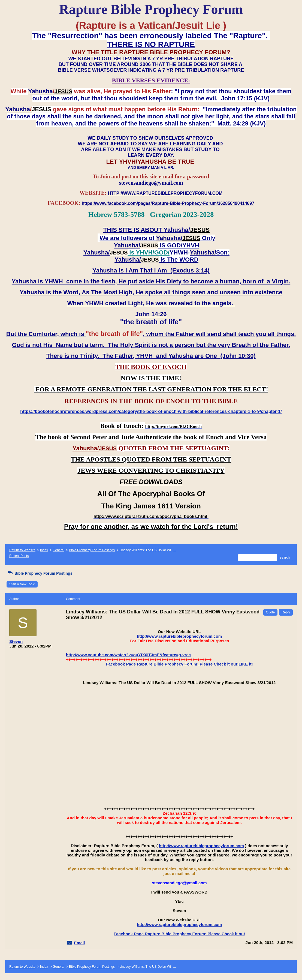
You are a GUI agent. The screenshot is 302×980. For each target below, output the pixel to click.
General (58, 550)
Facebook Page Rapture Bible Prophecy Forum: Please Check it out (179, 934)
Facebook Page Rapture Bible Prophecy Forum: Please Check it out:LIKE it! (179, 664)
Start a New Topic (22, 584)
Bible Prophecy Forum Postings (92, 550)
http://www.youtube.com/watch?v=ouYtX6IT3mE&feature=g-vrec (128, 655)
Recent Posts (19, 556)
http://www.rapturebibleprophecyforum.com (179, 636)
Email (79, 943)
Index (44, 550)
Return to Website (22, 550)
